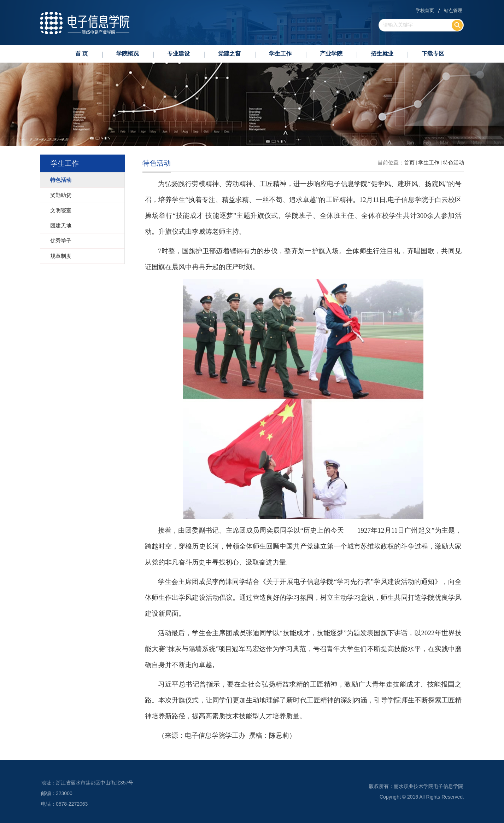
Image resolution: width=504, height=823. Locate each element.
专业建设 (178, 54)
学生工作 (280, 54)
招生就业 (382, 54)
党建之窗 (229, 54)
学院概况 (128, 54)
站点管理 (453, 10)
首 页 (82, 54)
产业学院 (331, 54)
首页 (409, 163)
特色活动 (453, 163)
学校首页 (425, 10)
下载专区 (433, 54)
